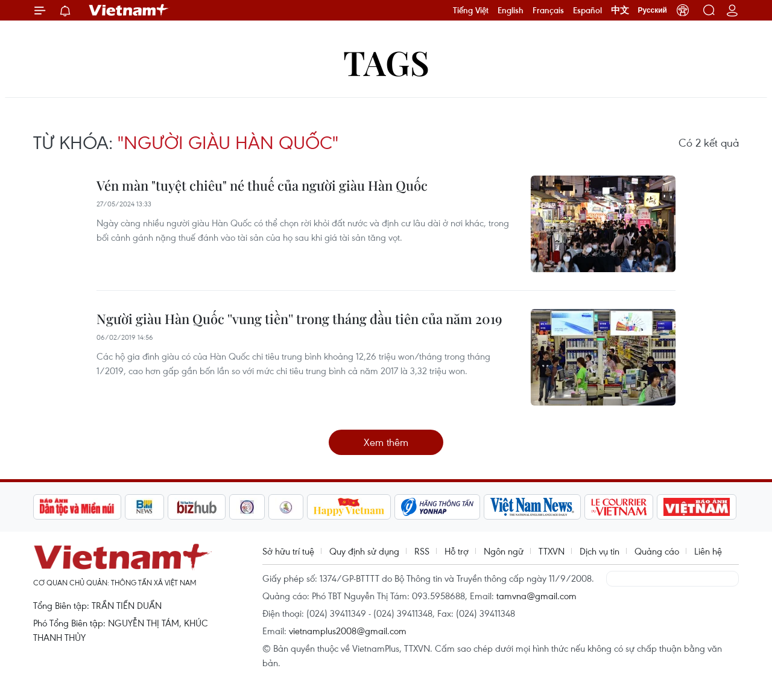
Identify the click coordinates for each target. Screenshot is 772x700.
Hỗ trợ (457, 551)
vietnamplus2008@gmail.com (348, 631)
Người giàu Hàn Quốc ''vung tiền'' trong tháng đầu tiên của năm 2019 (299, 319)
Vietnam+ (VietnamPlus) (129, 10)
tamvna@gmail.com (536, 596)
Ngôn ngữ (504, 551)
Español (587, 10)
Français (548, 10)
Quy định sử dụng (364, 551)
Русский (653, 10)
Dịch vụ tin (600, 551)
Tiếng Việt (471, 10)
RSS (422, 551)
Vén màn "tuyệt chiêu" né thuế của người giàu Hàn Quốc (262, 185)
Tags (386, 62)
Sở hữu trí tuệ (288, 551)
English (511, 10)
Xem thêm (386, 442)
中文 (620, 10)
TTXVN (552, 551)
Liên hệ (708, 551)
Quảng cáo (657, 551)
